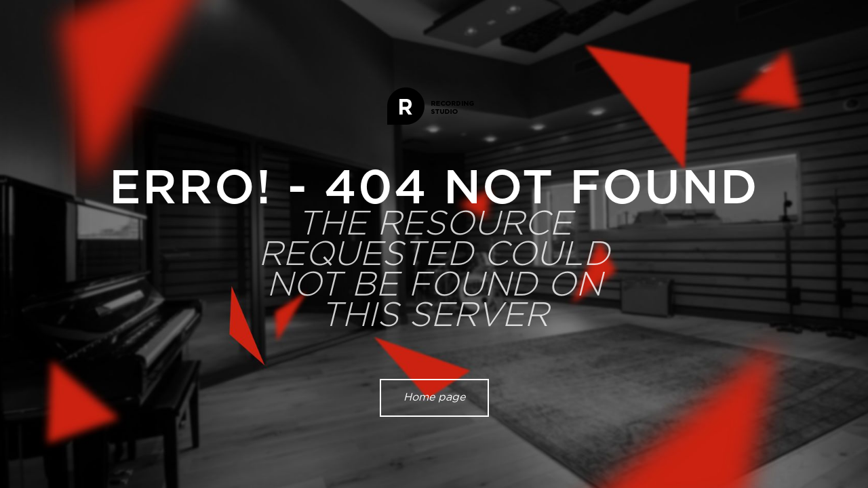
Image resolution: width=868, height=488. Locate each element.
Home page (434, 397)
